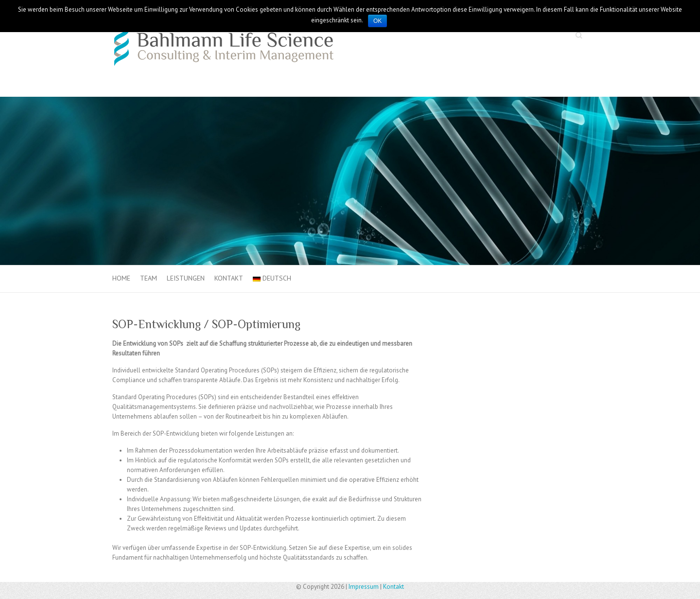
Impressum (364, 587)
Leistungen (186, 278)
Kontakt (229, 278)
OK (377, 21)
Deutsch (272, 278)
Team (149, 278)
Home (121, 278)
